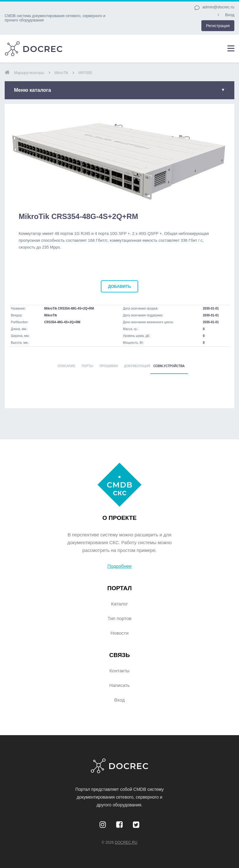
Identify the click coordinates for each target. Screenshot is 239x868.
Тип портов (120, 618)
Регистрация (218, 26)
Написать (119, 685)
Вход (230, 15)
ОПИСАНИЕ (66, 366)
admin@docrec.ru (218, 7)
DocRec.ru (126, 842)
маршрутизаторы (29, 73)
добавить (119, 286)
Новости (119, 633)
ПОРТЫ (87, 366)
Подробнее (119, 566)
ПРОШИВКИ (108, 366)
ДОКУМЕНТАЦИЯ (137, 366)
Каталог (120, 604)
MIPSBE (85, 73)
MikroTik (61, 73)
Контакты (120, 671)
